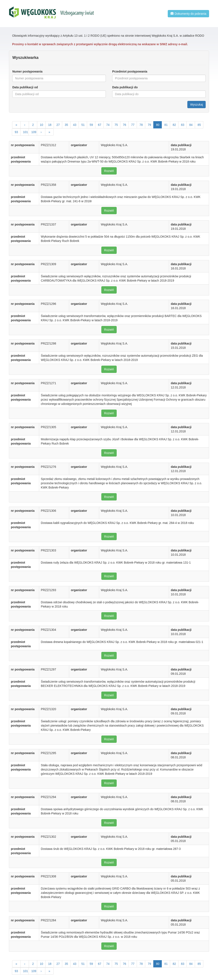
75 (116, 125)
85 (199, 125)
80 (158, 125)
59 (91, 125)
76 (125, 125)
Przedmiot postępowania (130, 71)
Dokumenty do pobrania (188, 14)
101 (25, 132)
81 (166, 125)
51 (83, 125)
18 (50, 125)
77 (133, 125)
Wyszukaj (196, 105)
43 (75, 125)
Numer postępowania (27, 71)
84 (191, 125)
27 (58, 125)
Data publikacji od (25, 87)
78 (141, 125)
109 (34, 132)
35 (66, 125)
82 (174, 125)
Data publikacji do (125, 87)
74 (108, 125)
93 (16, 132)
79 (149, 125)
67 (100, 125)
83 (183, 125)
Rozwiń (109, 171)
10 (42, 125)
